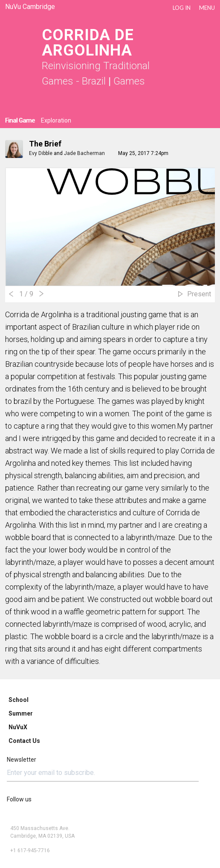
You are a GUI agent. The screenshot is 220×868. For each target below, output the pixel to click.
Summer (21, 713)
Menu (207, 8)
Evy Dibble (41, 153)
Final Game (20, 120)
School (19, 700)
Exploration (56, 120)
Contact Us (24, 741)
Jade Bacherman (84, 153)
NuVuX (18, 727)
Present (199, 294)
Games (129, 81)
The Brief (45, 144)
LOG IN (182, 8)
